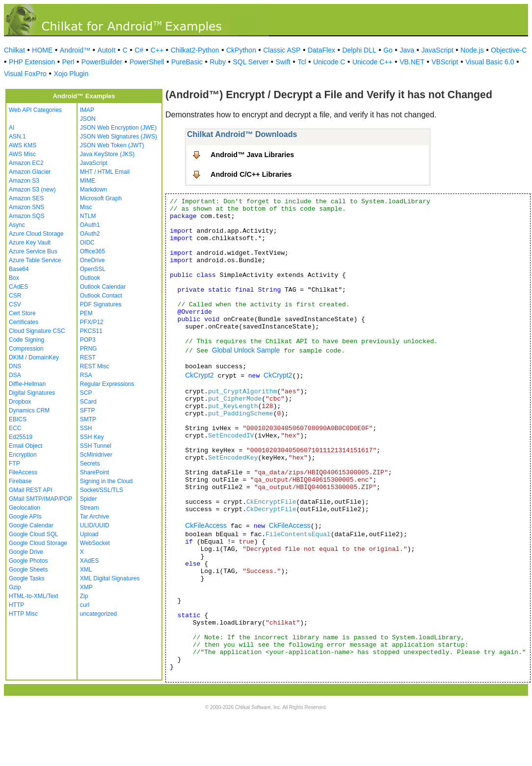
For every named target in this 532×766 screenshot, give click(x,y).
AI (12, 128)
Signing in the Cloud (106, 481)
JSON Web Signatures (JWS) (119, 137)
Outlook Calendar (103, 287)
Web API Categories (35, 110)
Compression (26, 349)
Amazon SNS (27, 207)
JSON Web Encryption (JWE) (118, 128)
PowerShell (147, 62)
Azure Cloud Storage (36, 234)
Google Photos (28, 561)
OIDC (87, 243)
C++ (157, 50)
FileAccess (23, 472)
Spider (89, 499)
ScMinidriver (96, 455)
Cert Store (22, 313)
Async (17, 225)
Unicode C (329, 62)
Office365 (93, 251)
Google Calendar (31, 525)
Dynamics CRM (29, 410)
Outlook (90, 278)
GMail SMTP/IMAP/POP (40, 499)
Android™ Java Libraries (252, 155)
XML (86, 570)
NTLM (88, 216)
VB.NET (412, 62)
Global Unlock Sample (246, 350)
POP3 (88, 340)
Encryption (23, 455)
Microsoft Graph (101, 198)
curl (85, 605)
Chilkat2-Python (195, 50)
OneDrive (93, 260)
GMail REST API (30, 490)
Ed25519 (21, 437)
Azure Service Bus (33, 251)
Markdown (93, 190)
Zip (84, 596)
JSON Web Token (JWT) (112, 145)
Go (388, 50)
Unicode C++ (372, 62)
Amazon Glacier (30, 172)
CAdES (18, 287)
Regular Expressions (107, 384)
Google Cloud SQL (34, 534)
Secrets (90, 464)
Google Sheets (28, 570)
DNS (15, 366)
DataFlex (321, 50)
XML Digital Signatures (110, 578)
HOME (42, 50)
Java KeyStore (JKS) (107, 154)
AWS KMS (23, 145)
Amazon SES (26, 198)
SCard (88, 402)
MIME (88, 181)
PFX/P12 (92, 322)
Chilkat (14, 50)
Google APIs (25, 517)
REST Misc (95, 366)
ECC (15, 428)
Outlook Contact (101, 296)
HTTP (16, 605)
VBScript (445, 62)
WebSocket (95, 543)
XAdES (90, 561)
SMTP (88, 419)
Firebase (20, 481)
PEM (86, 313)
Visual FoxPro (25, 74)
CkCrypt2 (199, 375)
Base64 (19, 269)
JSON (88, 119)
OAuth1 (90, 225)
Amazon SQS (27, 216)
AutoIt (107, 50)
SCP (86, 393)
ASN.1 (17, 137)
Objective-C (509, 50)
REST (88, 357)
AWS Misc (22, 154)
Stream (90, 508)
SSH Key (92, 437)
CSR (15, 296)
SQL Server (251, 62)
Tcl (302, 62)
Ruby (218, 62)
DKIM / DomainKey (34, 357)
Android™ (75, 50)
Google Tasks (27, 578)
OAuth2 (90, 234)
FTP (14, 464)
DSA (15, 375)
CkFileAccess (206, 525)
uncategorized (98, 614)
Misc (86, 207)
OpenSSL (93, 269)
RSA (86, 375)
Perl (68, 62)
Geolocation (25, 508)
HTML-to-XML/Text (34, 596)
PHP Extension (32, 62)
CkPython (241, 50)
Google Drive (26, 552)
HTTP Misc (23, 614)
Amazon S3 (24, 181)
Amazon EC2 (26, 163)
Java (407, 50)
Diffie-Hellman (27, 384)
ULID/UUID (95, 525)
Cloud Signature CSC (37, 331)
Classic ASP (282, 50)
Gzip (15, 587)
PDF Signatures (101, 304)
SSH (86, 428)
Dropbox (20, 402)
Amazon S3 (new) (32, 190)
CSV (15, 304)
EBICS (18, 419)
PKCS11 (91, 331)
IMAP (87, 110)
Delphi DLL (359, 50)
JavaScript (438, 50)
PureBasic (187, 62)
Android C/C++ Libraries (251, 174)
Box (14, 278)
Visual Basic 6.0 (490, 62)
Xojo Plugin (71, 74)
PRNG (89, 349)
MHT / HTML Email (105, 172)
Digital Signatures (32, 393)
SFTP (88, 410)
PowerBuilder (102, 62)
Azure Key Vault (30, 243)
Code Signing (27, 340)
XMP (86, 587)
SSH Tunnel (96, 446)
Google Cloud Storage (38, 543)
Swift (283, 62)
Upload (89, 534)
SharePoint (94, 472)
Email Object (26, 446)
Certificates (24, 322)
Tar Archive (94, 517)
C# (139, 50)
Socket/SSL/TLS (102, 490)
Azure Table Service (35, 260)
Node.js (472, 50)
